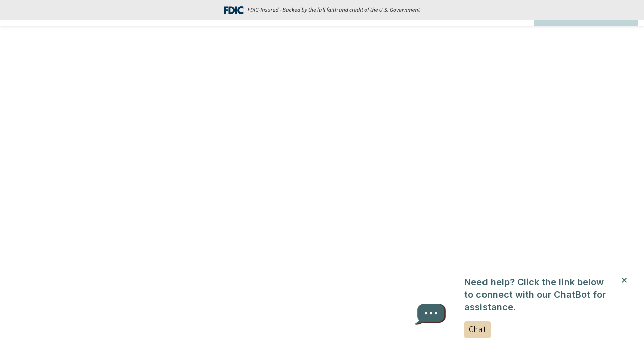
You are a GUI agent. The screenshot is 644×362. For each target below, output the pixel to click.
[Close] (624, 279)
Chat (477, 330)
